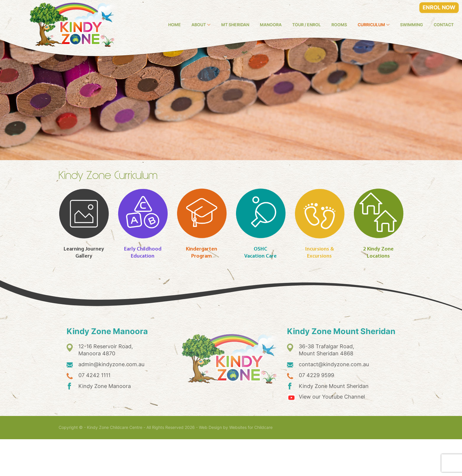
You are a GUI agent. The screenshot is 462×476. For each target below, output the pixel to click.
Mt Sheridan (265, 25)
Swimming (441, 25)
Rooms (369, 25)
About (228, 25)
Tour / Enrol (336, 25)
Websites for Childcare (251, 464)
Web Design (210, 464)
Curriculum (401, 25)
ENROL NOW (439, 8)
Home (204, 25)
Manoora (300, 25)
